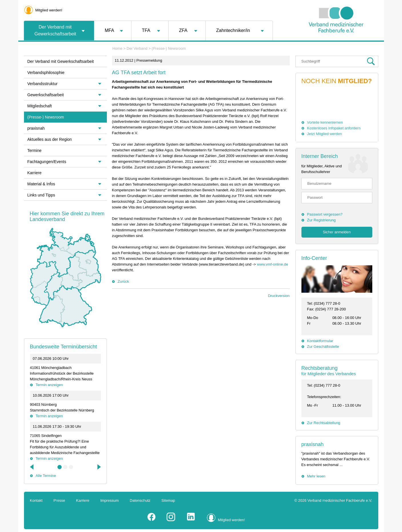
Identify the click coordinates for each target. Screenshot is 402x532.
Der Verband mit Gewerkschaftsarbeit (55, 30)
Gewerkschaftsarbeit (46, 95)
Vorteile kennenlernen (325, 122)
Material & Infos (41, 184)
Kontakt (36, 500)
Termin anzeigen (49, 385)
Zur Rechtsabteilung (324, 423)
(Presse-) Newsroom (169, 48)
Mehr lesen (316, 476)
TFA (146, 30)
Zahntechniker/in (233, 30)
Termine (35, 150)
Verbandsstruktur (43, 84)
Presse (59, 500)
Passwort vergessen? (325, 214)
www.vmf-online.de (272, 264)
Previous (32, 467)
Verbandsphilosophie (46, 73)
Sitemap (168, 500)
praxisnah (313, 444)
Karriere (35, 173)
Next (99, 467)
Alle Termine (46, 476)
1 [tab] (60, 467)
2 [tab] (65, 467)
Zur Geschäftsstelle (323, 347)
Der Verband (137, 48)
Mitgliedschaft (40, 106)
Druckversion (279, 296)
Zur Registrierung (321, 220)
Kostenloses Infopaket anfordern (334, 128)
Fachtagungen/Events (47, 162)
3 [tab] (71, 467)
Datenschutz (140, 500)
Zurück (123, 281)
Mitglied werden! (49, 10)
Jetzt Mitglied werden (325, 134)
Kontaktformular (320, 341)
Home (118, 48)
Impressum (109, 500)
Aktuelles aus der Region (50, 139)
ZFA (183, 30)
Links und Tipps (41, 195)
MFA (110, 30)
